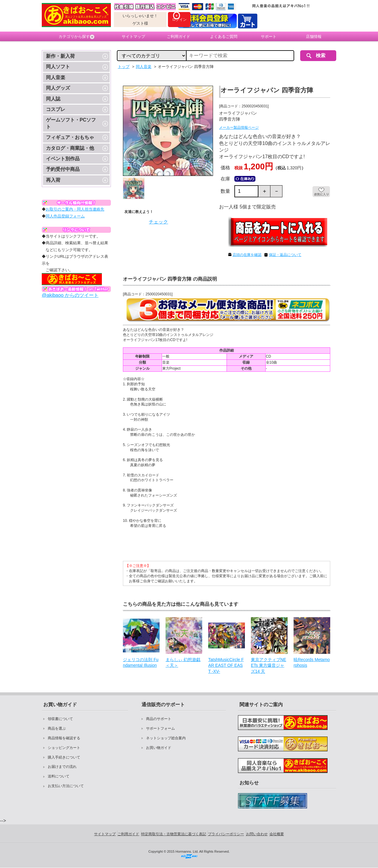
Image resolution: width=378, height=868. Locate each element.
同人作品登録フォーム (65, 216)
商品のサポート (159, 719)
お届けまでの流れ (62, 767)
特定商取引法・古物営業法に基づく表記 (174, 834)
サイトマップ (133, 37)
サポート (269, 37)
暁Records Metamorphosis (312, 663)
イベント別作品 (63, 159)
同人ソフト (58, 67)
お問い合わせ (257, 834)
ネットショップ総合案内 (166, 738)
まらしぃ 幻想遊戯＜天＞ (183, 663)
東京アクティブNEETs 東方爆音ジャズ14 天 (268, 665)
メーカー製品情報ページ (239, 128)
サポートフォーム (160, 728)
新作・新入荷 (60, 56)
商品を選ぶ (57, 728)
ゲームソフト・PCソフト (71, 123)
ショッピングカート (64, 748)
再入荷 (53, 180)
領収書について (60, 719)
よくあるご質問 (224, 37)
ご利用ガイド (178, 37)
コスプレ (56, 109)
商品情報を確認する (64, 738)
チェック (158, 222)
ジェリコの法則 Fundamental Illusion (141, 663)
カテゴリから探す (76, 37)
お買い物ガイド (159, 748)
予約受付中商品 (63, 169)
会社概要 (277, 834)
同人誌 (53, 99)
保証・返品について (285, 255)
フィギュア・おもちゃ (70, 137)
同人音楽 (56, 77)
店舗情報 (314, 37)
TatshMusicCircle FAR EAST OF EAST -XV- (226, 665)
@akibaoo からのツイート (70, 295)
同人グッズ (58, 88)
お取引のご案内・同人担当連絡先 (75, 209)
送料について (59, 776)
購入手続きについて (64, 757)
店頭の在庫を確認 (247, 255)
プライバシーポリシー (226, 834)
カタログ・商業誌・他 (70, 148)
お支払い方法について (66, 786)
